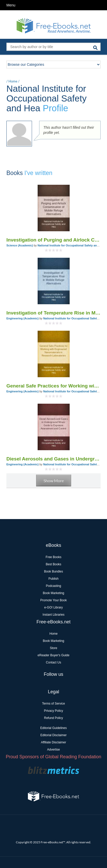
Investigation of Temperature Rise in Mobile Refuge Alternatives (53, 313)
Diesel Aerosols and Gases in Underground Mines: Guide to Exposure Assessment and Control (53, 459)
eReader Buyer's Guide (53, 655)
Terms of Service (53, 704)
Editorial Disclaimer (54, 735)
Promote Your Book (53, 600)
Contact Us (53, 662)
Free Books (53, 557)
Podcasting (53, 586)
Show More (54, 481)
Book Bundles (53, 571)
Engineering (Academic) (23, 318)
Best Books (54, 564)
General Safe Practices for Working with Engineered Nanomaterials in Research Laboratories (53, 386)
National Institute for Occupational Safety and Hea (71, 245)
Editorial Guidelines (53, 728)
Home (13, 81)
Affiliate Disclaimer (53, 742)
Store (54, 648)
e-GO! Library (54, 607)
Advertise (53, 750)
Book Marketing (53, 593)
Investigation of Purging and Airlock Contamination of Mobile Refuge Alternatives (53, 240)
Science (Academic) (20, 245)
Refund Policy (53, 718)
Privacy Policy (54, 711)
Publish (53, 579)
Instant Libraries (53, 615)
